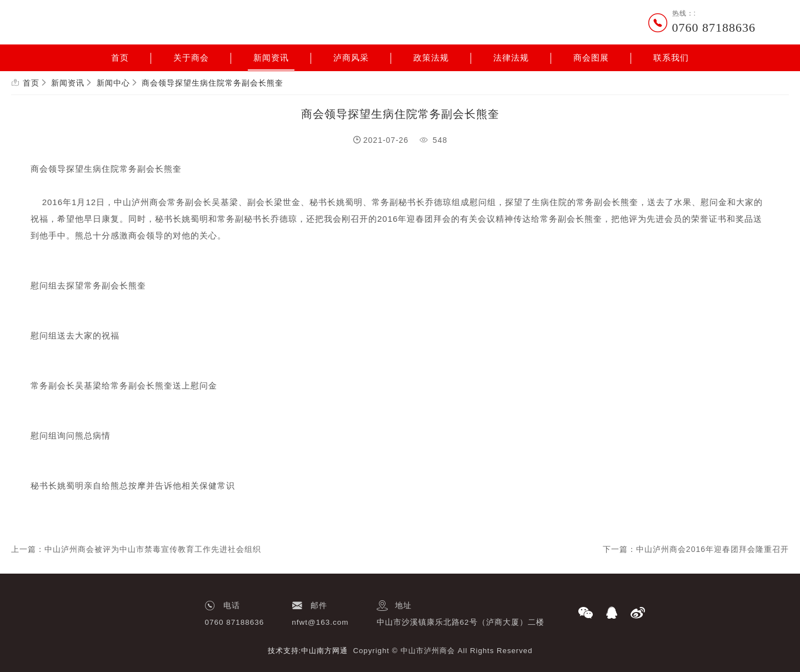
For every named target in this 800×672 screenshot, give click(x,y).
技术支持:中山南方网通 (308, 651)
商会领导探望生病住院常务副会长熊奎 (212, 83)
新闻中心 (113, 83)
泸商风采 (351, 58)
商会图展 (591, 58)
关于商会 (191, 58)
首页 (120, 58)
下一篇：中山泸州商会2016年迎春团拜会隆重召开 (696, 549)
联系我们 (671, 58)
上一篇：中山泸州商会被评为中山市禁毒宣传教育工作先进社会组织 (136, 549)
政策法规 (431, 58)
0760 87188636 (714, 28)
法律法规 (511, 58)
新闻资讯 (271, 58)
